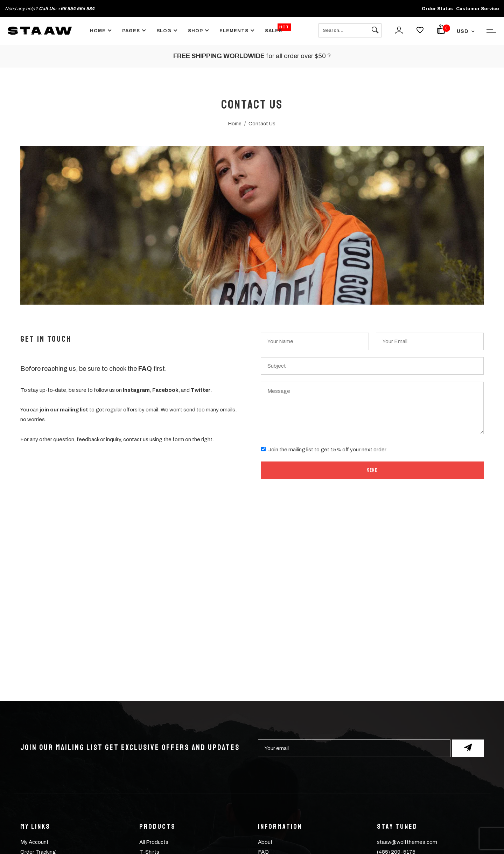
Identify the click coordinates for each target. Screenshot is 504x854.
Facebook (165, 390)
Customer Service (478, 9)
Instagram (136, 390)
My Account (34, 842)
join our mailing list (64, 410)
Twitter (201, 390)
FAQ (145, 369)
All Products (154, 842)
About (265, 842)
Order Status (437, 9)
